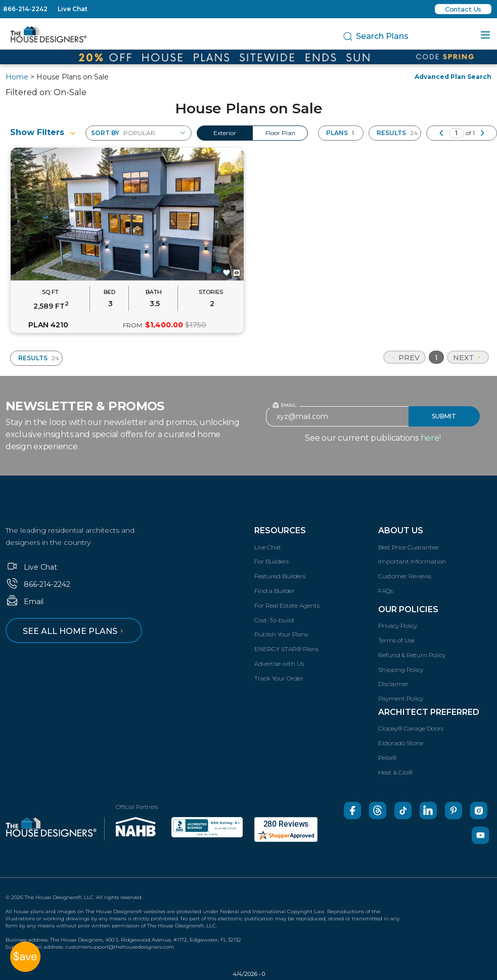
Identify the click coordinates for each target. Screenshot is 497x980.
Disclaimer (393, 684)
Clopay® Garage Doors (411, 728)
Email (25, 602)
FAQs (386, 591)
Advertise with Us (279, 664)
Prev (404, 358)
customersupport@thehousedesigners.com (120, 947)
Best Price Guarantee (408, 547)
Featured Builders (280, 576)
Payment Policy (401, 698)
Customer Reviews (405, 576)
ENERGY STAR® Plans (286, 649)
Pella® (387, 758)
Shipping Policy (401, 670)
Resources (280, 530)
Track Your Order (279, 678)
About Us (401, 530)
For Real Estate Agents (287, 605)
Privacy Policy (398, 626)
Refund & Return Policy (412, 655)
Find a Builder (275, 591)
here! (431, 438)
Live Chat (73, 9)
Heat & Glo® (395, 772)
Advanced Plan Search (453, 77)
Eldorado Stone (401, 743)
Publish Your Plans (281, 634)
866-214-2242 (25, 9)
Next (468, 358)
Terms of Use (396, 640)
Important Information (412, 561)
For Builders (272, 561)
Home (17, 77)
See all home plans (75, 631)
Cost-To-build (274, 620)
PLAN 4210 (48, 325)
